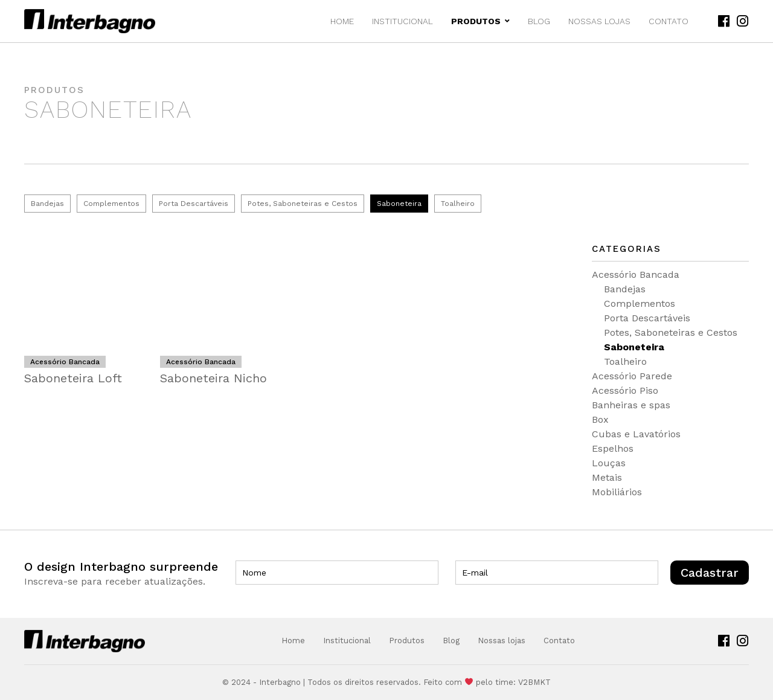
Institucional (403, 21)
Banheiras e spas (631, 405)
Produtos (480, 21)
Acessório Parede (632, 376)
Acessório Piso (625, 390)
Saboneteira (399, 204)
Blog (539, 21)
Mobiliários (617, 492)
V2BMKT (534, 682)
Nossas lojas (599, 21)
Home (342, 21)
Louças (609, 463)
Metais (607, 477)
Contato (669, 21)
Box (600, 419)
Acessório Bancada (636, 275)
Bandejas (47, 204)
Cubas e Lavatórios (636, 434)
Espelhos (613, 448)
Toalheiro (458, 204)
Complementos (111, 204)
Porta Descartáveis (194, 204)
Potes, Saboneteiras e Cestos (303, 204)
